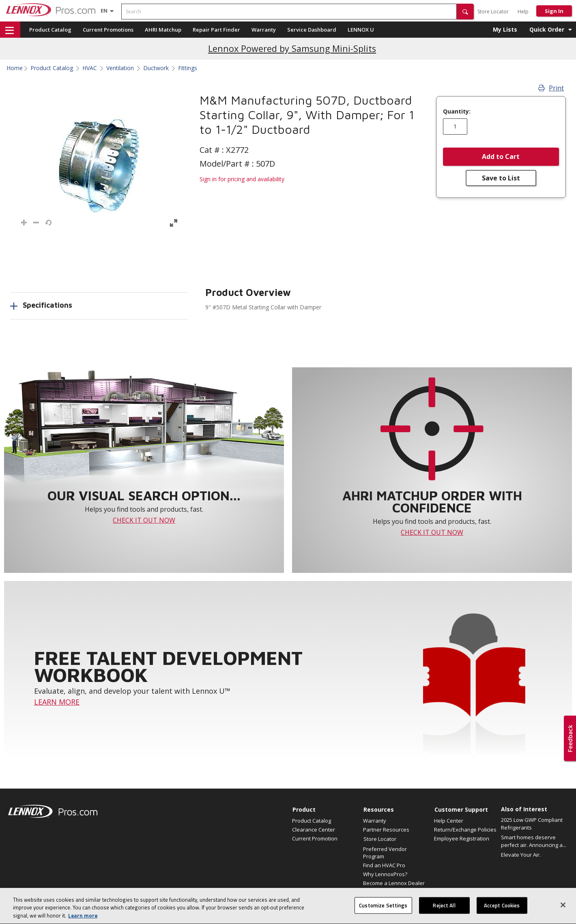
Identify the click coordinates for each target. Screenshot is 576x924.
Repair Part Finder (216, 30)
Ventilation (120, 68)
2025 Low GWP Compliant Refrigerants (532, 824)
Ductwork (156, 68)
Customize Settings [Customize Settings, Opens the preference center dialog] (383, 913)
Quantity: (457, 111)
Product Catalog (50, 30)
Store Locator (493, 12)
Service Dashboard (312, 30)
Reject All (444, 913)
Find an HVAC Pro (384, 865)
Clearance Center (314, 830)
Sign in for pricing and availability (242, 179)
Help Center (449, 821)
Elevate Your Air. (521, 855)
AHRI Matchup (163, 30)
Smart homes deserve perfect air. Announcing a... (534, 841)
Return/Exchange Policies (465, 830)
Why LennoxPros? (385, 874)
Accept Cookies (502, 913)
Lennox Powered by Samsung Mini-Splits (292, 48)
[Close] (563, 913)
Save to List (501, 178)
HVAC (90, 68)
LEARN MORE (57, 702)
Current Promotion (315, 838)
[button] (465, 12)
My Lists (505, 29)
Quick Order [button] (547, 29)
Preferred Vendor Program (385, 853)
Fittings (188, 68)
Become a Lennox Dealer (394, 883)
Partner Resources (386, 830)
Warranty (264, 30)
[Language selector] (104, 11)
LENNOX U (361, 30)
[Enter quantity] (455, 126)
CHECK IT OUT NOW (144, 520)
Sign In (554, 11)
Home (15, 68)
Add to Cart (501, 157)
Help (523, 12)
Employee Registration (462, 838)
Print (551, 88)
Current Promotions (108, 30)
